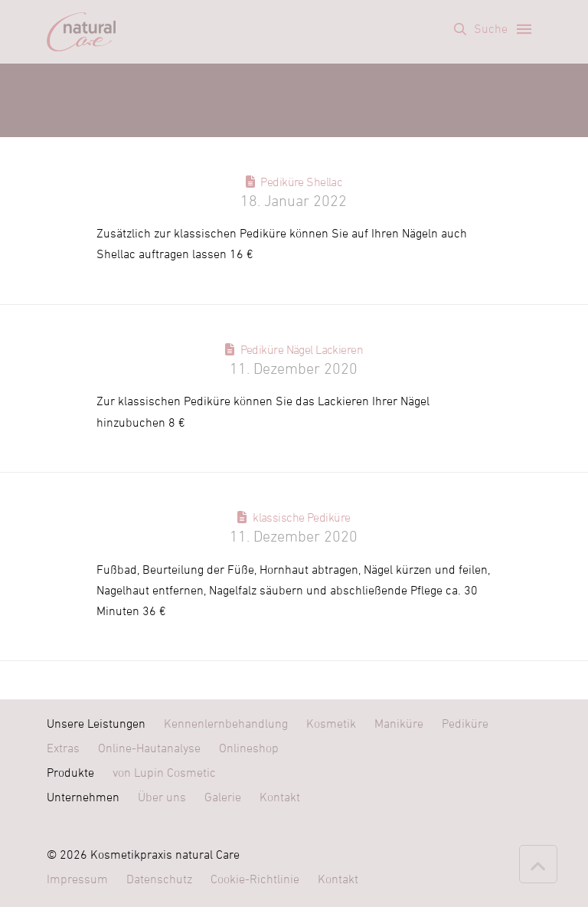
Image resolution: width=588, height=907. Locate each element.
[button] (481, 29)
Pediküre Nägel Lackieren (302, 350)
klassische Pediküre (301, 518)
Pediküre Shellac (301, 182)
